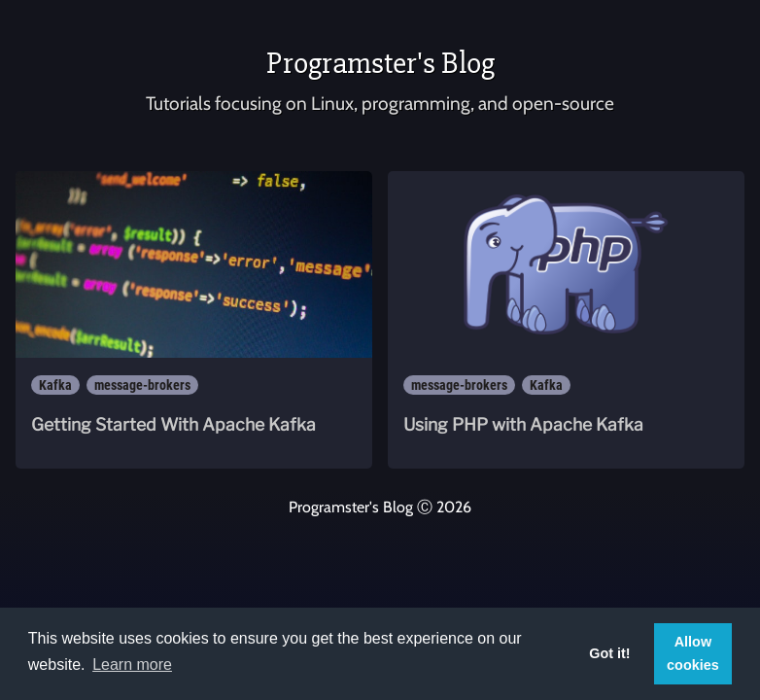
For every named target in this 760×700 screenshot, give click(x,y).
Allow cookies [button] (693, 653)
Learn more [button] (132, 665)
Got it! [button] (609, 653)
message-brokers (142, 385)
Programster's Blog (380, 63)
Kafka (55, 385)
